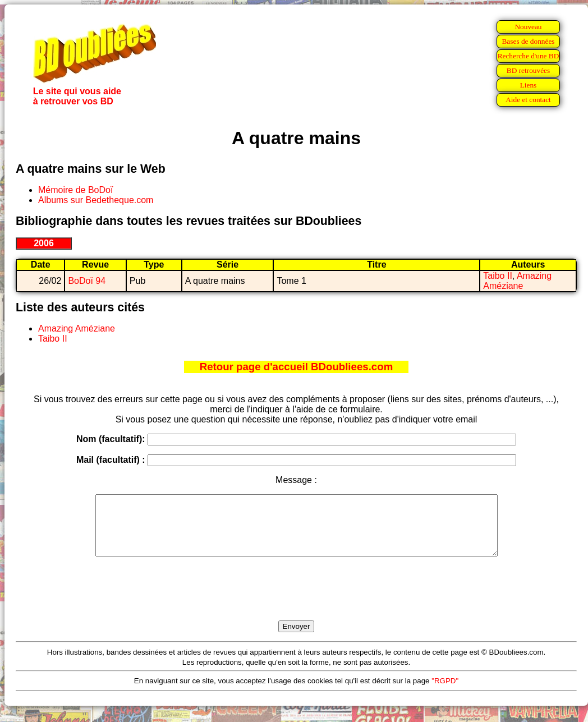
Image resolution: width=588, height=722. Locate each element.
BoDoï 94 (87, 281)
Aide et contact (528, 100)
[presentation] (296, 601)
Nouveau (528, 27)
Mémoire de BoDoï (75, 190)
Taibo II (498, 276)
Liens (529, 85)
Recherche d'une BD (529, 56)
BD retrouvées (528, 70)
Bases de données (528, 41)
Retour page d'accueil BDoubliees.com (296, 367)
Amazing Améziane (517, 281)
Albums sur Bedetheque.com (96, 200)
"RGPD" (445, 693)
